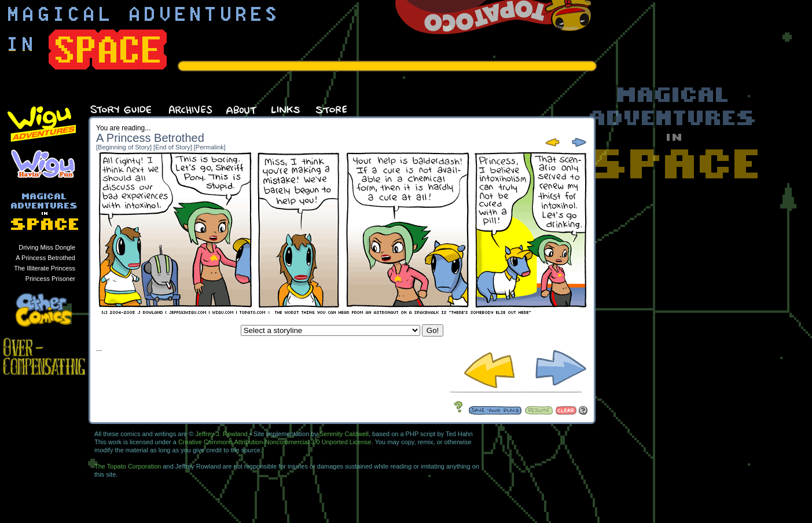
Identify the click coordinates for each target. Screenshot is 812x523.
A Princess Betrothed (45, 258)
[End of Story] (173, 147)
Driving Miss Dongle (47, 247)
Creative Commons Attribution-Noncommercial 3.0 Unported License (275, 442)
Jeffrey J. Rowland (221, 434)
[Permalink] (210, 147)
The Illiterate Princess (45, 268)
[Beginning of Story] (124, 147)
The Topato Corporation (128, 466)
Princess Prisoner (50, 279)
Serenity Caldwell (344, 434)
